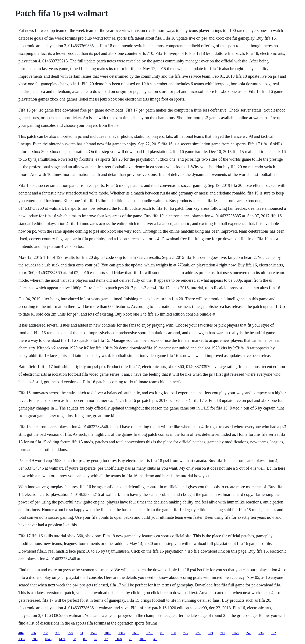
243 (249, 633)
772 (198, 633)
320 (58, 633)
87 (85, 639)
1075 (236, 633)
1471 (62, 639)
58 (74, 639)
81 (82, 633)
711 (223, 633)
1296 (150, 633)
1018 (108, 633)
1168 (118, 639)
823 (210, 633)
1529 (94, 633)
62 (96, 639)
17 (106, 639)
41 (155, 639)
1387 (22, 639)
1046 (48, 639)
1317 (122, 633)
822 (273, 633)
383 (35, 639)
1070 (143, 639)
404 (21, 633)
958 (70, 633)
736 (261, 633)
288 (46, 633)
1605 (136, 633)
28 (130, 639)
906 (33, 633)
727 (186, 633)
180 (173, 633)
